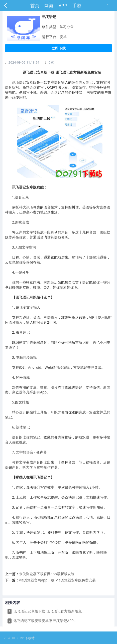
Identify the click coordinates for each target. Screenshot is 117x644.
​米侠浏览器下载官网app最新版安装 (47, 574)
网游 (49, 6)
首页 (35, 6)
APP (63, 6)
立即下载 (59, 48)
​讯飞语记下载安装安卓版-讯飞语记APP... (42, 621)
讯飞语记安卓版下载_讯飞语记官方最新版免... (46, 611)
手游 (77, 6)
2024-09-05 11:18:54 (24, 62)
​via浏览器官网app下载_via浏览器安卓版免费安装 (57, 580)
